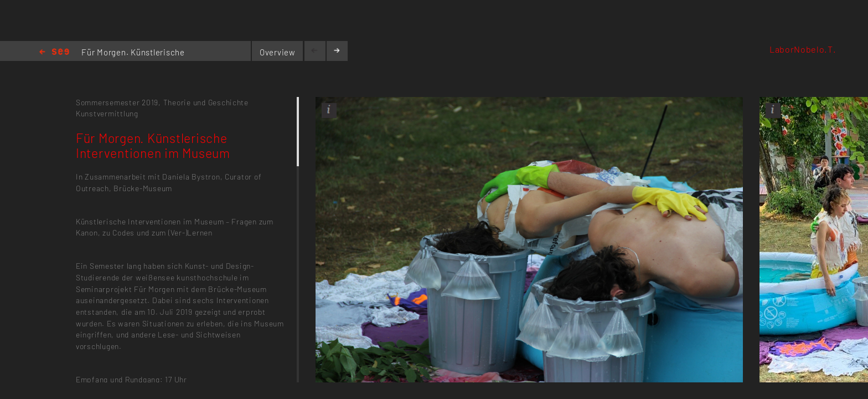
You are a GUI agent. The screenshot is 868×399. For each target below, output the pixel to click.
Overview (278, 52)
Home (54, 52)
